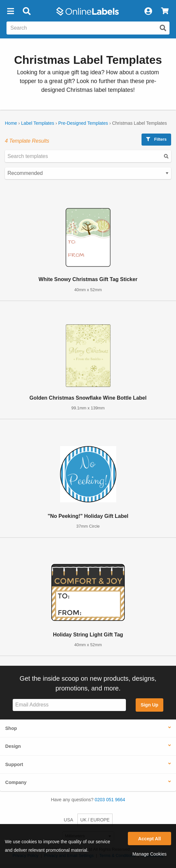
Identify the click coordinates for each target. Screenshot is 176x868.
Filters (156, 139)
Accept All (150, 839)
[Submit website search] (163, 28)
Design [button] (13, 746)
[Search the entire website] (88, 28)
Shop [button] (11, 728)
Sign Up (149, 705)
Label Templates (38, 123)
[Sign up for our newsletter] (69, 705)
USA (68, 820)
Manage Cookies (149, 854)
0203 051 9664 (110, 800)
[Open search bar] (27, 11)
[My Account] (148, 11)
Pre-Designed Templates (83, 123)
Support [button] (14, 764)
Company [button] (16, 782)
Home (11, 123)
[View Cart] (165, 11)
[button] (10, 11)
